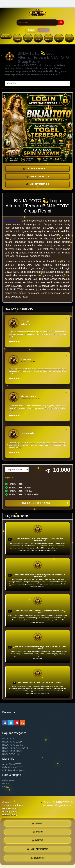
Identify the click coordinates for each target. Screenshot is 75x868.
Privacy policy (10, 812)
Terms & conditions (13, 805)
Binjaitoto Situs (59, 38)
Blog (5, 787)
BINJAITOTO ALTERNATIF (15, 748)
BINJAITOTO (6, 36)
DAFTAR (43, 30)
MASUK (31, 30)
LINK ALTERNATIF (37, 850)
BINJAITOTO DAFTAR (13, 745)
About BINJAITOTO (12, 764)
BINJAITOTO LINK (11, 754)
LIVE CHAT (38, 859)
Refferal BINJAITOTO (13, 767)
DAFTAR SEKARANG (44, 503)
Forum (5, 783)
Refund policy (10, 815)
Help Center (8, 780)
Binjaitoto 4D (70, 38)
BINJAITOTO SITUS (12, 751)
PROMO (37, 823)
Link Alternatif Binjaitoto (14, 770)
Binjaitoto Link (39, 38)
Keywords (9, 478)
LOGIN (37, 832)
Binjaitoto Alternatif (49, 38)
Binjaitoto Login (18, 38)
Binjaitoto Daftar (28, 38)
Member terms (10, 808)
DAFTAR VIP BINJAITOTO (38, 169)
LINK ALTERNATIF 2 (37, 184)
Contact (7, 802)
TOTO (50, 805)
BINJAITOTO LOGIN (12, 742)
